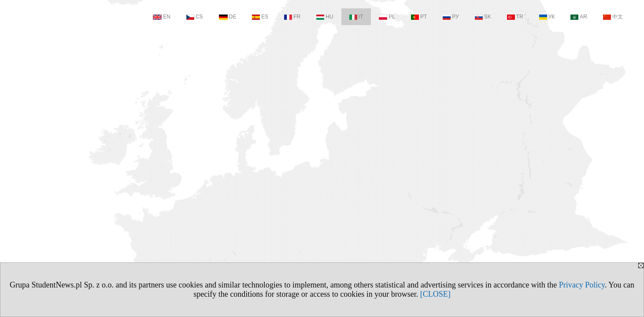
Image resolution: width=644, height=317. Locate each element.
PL (387, 17)
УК (547, 17)
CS (195, 17)
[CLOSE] (435, 294)
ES (260, 17)
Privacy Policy (582, 285)
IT (356, 17)
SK (483, 17)
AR (579, 17)
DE (228, 17)
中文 (613, 17)
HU (325, 17)
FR (292, 17)
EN (162, 17)
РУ (451, 17)
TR (515, 17)
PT (419, 17)
